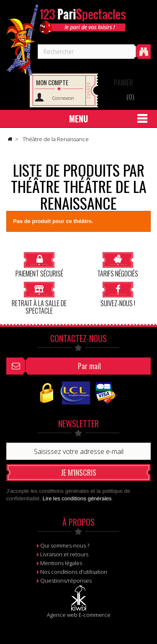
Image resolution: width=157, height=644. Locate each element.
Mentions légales (61, 563)
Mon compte (52, 82)
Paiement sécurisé (39, 265)
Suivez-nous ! (118, 294)
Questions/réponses (66, 581)
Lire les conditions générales (77, 498)
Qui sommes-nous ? (65, 545)
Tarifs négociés (118, 265)
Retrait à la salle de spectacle (39, 298)
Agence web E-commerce (79, 615)
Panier (124, 82)
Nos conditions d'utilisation (74, 572)
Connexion (63, 98)
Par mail (89, 366)
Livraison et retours (64, 554)
